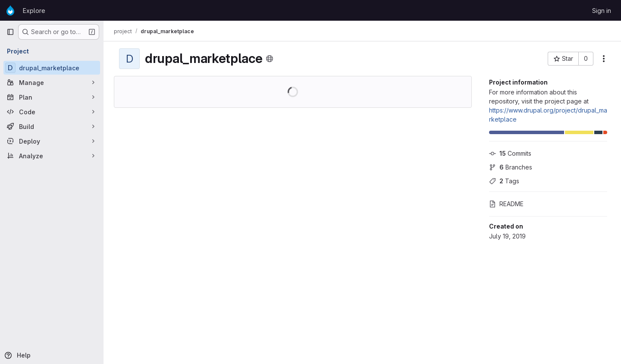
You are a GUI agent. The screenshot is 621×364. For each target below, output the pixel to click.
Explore (34, 11)
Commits (510, 153)
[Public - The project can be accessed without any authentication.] (270, 59)
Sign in (602, 11)
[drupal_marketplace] (52, 68)
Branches (511, 167)
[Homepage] (10, 10)
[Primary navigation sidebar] (10, 32)
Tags (504, 181)
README (506, 204)
